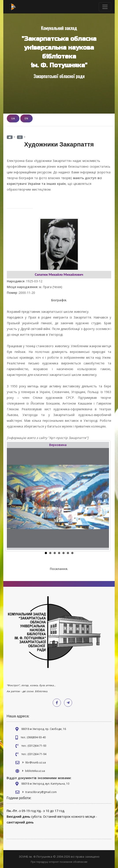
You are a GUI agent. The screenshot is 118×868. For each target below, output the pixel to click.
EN (26, 118)
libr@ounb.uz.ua (36, 762)
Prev (13, 496)
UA (13, 118)
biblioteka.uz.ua (35, 771)
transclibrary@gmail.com (41, 792)
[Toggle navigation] (105, 7)
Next (105, 496)
